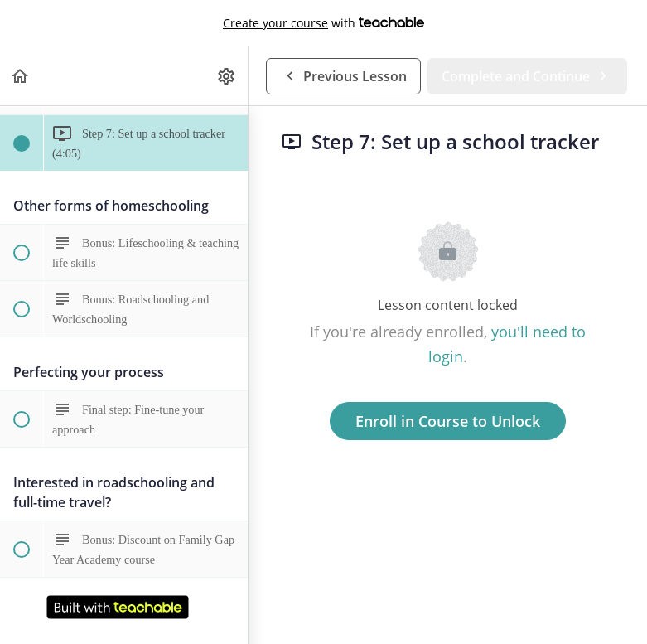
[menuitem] (227, 76)
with (323, 23)
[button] (21, 76)
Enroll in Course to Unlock (448, 421)
